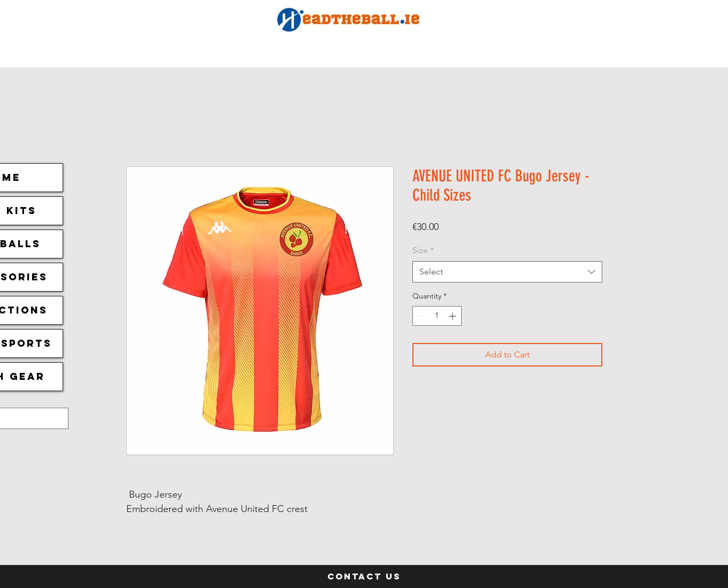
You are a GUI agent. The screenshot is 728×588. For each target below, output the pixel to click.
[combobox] (507, 272)
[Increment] (453, 316)
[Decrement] (421, 316)
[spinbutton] (437, 316)
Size (423, 250)
